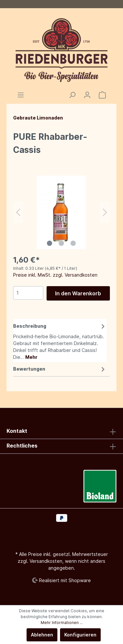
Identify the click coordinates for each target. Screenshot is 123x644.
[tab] (60, 340)
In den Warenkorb (78, 293)
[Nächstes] (105, 212)
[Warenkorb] (102, 95)
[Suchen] (72, 95)
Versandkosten (46, 561)
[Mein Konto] (87, 95)
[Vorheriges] (18, 212)
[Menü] (21, 95)
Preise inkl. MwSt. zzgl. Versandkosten (55, 275)
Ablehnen (42, 635)
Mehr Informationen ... (62, 623)
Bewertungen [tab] (60, 369)
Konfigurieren (80, 635)
